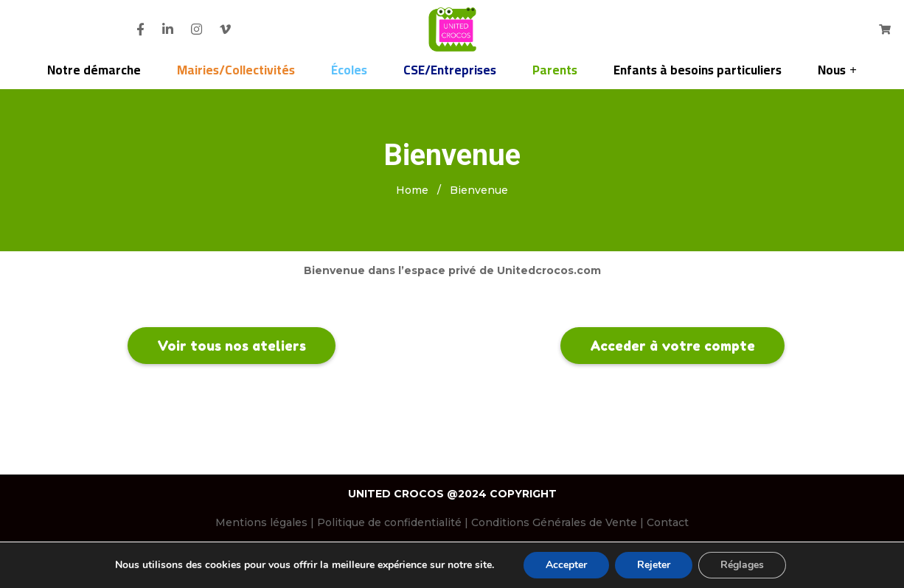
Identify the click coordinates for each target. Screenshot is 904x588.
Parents (555, 70)
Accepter (566, 565)
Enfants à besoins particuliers (698, 70)
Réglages (742, 565)
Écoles (349, 70)
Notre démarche (94, 70)
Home (412, 190)
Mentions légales (261, 522)
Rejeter (654, 565)
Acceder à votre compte (672, 346)
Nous (832, 70)
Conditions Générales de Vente (554, 522)
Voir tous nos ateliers (232, 346)
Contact (668, 522)
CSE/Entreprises (450, 70)
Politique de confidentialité (389, 522)
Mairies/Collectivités (236, 70)
